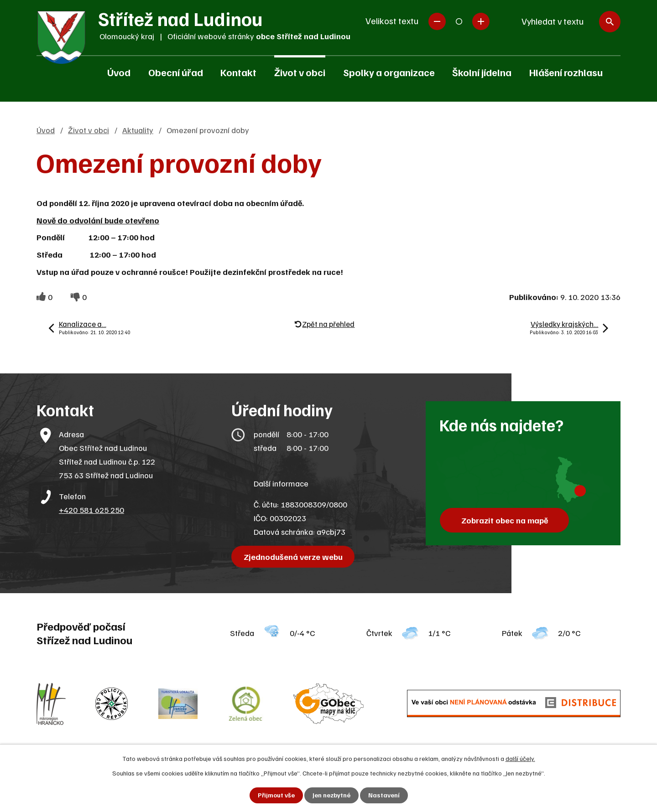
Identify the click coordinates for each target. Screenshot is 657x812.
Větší (481, 21)
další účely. (520, 758)
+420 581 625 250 (91, 510)
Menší (437, 21)
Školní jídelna (482, 72)
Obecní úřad (176, 72)
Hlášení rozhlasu (566, 72)
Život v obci (300, 72)
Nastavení (384, 795)
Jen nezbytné (331, 795)
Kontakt (238, 72)
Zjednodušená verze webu (293, 557)
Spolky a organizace (389, 72)
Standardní (459, 21)
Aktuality (138, 130)
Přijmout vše (276, 795)
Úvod (119, 72)
